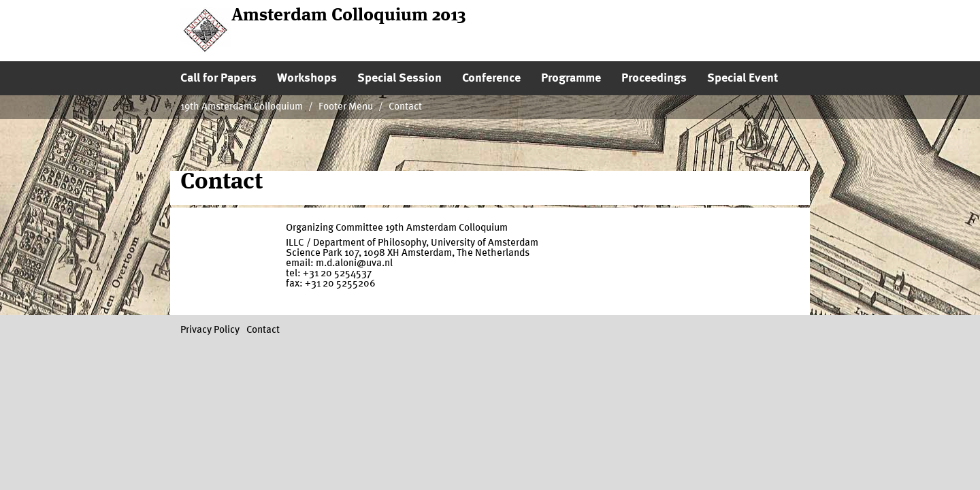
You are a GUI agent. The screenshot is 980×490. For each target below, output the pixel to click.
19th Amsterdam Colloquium (242, 107)
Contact (405, 107)
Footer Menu (346, 107)
